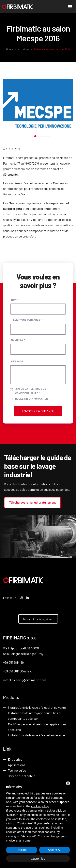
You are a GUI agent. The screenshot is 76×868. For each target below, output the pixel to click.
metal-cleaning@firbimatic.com (25, 680)
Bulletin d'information (32, 399)
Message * (18, 361)
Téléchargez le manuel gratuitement (32, 502)
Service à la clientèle (21, 776)
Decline (21, 850)
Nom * (15, 300)
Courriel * (18, 340)
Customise (38, 859)
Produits (11, 697)
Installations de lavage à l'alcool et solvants (37, 707)
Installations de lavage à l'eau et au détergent (38, 735)
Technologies (17, 770)
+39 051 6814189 (13, 662)
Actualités (24, 49)
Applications (17, 765)
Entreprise (15, 759)
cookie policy (40, 806)
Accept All (55, 850)
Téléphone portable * (26, 320)
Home (10, 49)
